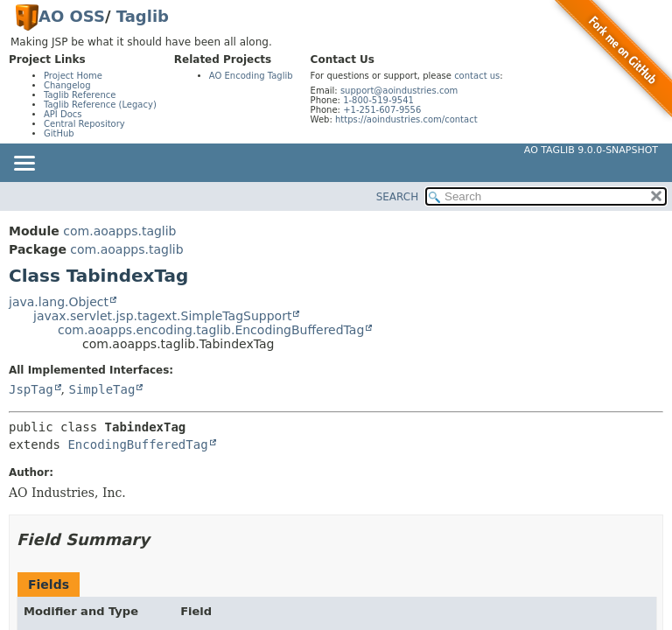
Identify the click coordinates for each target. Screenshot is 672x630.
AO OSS (72, 16)
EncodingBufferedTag (137, 444)
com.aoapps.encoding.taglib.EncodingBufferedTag (211, 330)
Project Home (73, 76)
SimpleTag (101, 389)
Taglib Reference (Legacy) (100, 105)
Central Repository (84, 124)
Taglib (143, 16)
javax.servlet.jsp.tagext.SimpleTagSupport (162, 316)
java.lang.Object (59, 302)
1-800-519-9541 (378, 100)
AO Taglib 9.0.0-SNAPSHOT (591, 150)
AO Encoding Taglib (251, 76)
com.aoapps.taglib (119, 231)
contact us (477, 76)
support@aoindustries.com (399, 91)
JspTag (31, 389)
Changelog (67, 85)
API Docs (63, 114)
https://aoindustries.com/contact (406, 119)
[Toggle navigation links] (24, 164)
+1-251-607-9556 (382, 110)
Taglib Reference (80, 95)
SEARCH (398, 197)
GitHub (59, 133)
